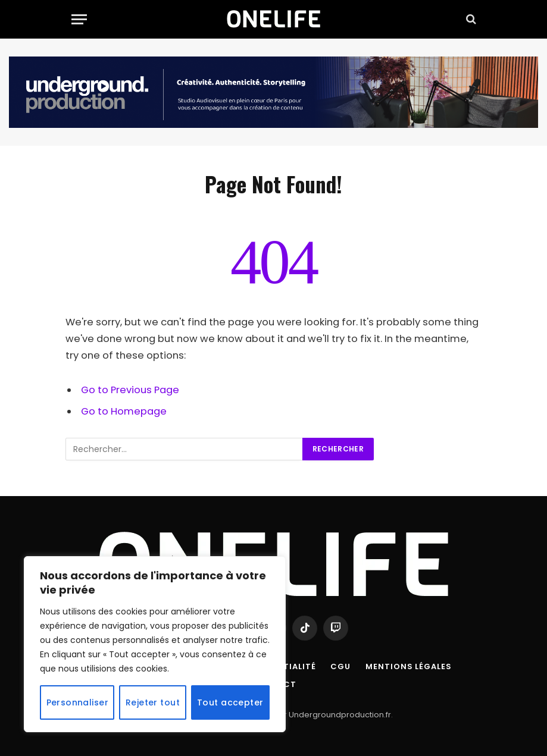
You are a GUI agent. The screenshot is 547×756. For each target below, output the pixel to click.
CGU (340, 666)
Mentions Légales (409, 666)
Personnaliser (77, 702)
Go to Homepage (124, 411)
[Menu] (79, 19)
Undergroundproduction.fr (340, 715)
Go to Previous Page (130, 390)
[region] (155, 644)
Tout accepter (230, 702)
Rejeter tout (153, 702)
